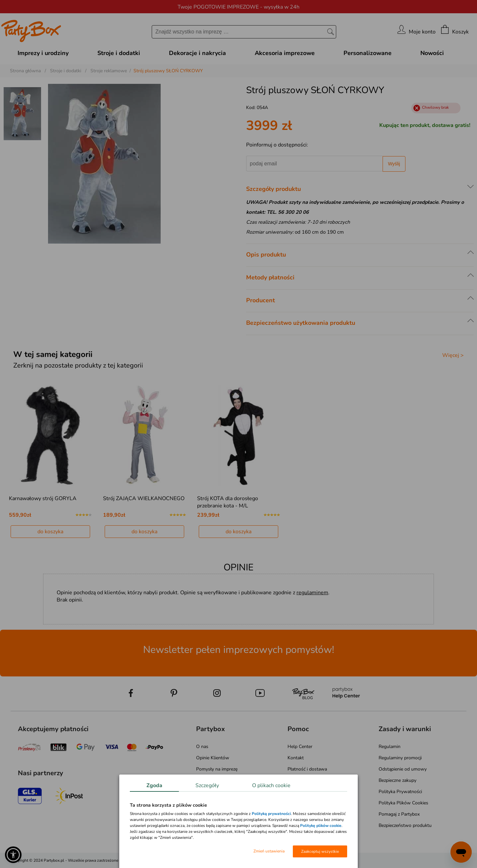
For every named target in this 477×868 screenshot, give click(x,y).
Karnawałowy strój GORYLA (43, 498)
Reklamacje (299, 792)
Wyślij (394, 164)
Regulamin (390, 747)
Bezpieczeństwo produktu (405, 825)
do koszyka (50, 532)
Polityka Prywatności (400, 792)
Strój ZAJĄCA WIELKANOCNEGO (144, 498)
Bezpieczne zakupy (397, 780)
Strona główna (25, 71)
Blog (201, 792)
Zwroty (295, 780)
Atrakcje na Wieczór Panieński (227, 780)
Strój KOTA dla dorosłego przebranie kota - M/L (228, 502)
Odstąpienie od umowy (403, 769)
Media (202, 803)
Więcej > (453, 355)
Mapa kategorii (211, 814)
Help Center (300, 747)
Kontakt (296, 758)
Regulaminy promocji (400, 758)
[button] (13, 855)
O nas (202, 747)
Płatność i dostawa (307, 769)
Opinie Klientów (213, 758)
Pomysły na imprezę (217, 769)
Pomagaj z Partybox (399, 814)
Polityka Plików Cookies (403, 803)
